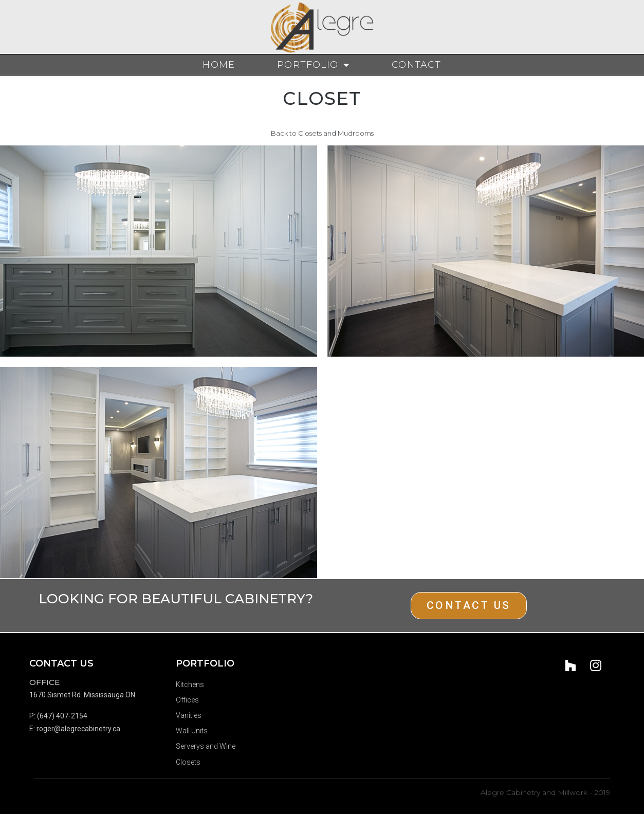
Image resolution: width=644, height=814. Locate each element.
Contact (416, 65)
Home (219, 65)
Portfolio (313, 65)
